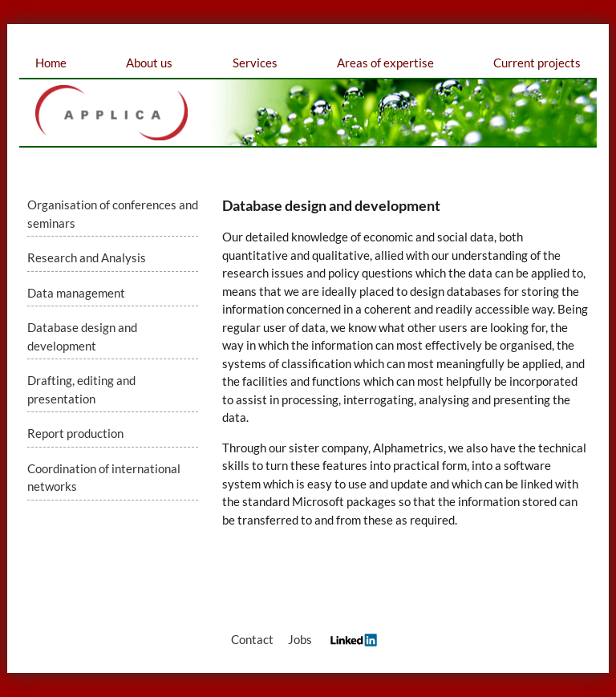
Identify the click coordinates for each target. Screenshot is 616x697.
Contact (252, 639)
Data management (76, 293)
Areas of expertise (385, 63)
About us (149, 63)
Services (255, 63)
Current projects (537, 63)
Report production (75, 433)
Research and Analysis (87, 257)
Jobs (300, 639)
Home (51, 63)
